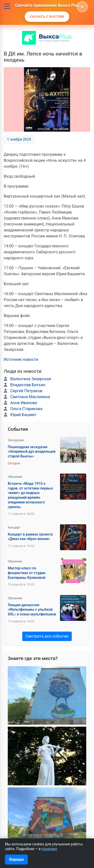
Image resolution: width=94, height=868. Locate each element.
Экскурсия (16, 440)
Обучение (15, 477)
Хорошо (16, 859)
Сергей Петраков (26, 391)
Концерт (14, 527)
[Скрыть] (82, 7)
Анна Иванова (24, 403)
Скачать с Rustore (47, 17)
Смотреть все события (47, 636)
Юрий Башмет (23, 415)
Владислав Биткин (28, 385)
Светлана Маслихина (30, 397)
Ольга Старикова (26, 409)
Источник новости (21, 359)
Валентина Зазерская (31, 379)
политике (49, 849)
